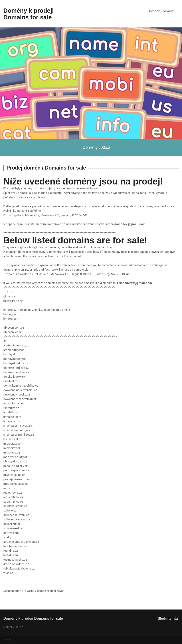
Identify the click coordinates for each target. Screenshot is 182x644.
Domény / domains (161, 11)
